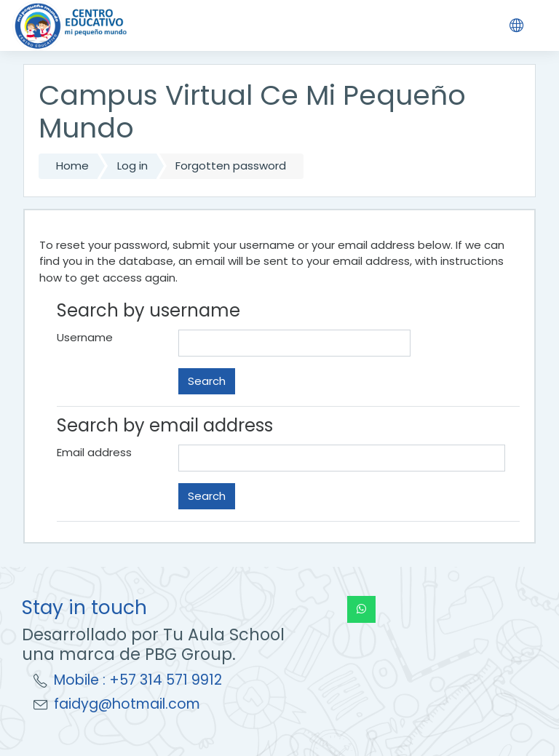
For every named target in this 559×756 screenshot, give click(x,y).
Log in (132, 166)
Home (72, 166)
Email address (94, 452)
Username (85, 337)
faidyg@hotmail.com (127, 704)
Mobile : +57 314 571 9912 (138, 680)
